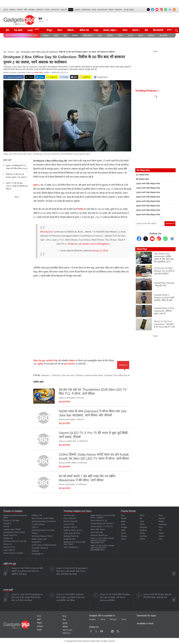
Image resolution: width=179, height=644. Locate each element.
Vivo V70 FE (69, 524)
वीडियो (70, 30)
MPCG (111, 10)
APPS (94, 10)
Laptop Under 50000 (12, 529)
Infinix (123, 539)
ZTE (160, 539)
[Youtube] (152, 239)
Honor (123, 533)
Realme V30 (37, 515)
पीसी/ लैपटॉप (88, 35)
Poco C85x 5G (70, 518)
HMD (123, 530)
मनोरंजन (75, 35)
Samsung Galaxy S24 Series (44, 521)
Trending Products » (147, 91)
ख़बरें (18, 52)
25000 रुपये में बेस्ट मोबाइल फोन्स (148, 201)
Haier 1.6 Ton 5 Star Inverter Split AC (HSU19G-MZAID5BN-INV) (102, 540)
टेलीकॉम (110, 35)
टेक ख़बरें (18, 30)
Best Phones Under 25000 (43, 518)
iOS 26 (6, 526)
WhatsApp (112, 631)
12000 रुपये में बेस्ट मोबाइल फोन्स (148, 188)
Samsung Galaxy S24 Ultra (43, 530)
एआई (34, 30)
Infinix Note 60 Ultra (72, 533)
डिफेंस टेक (84, 30)
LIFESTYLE (55, 10)
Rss (118, 631)
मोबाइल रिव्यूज (142, 249)
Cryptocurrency (38, 524)
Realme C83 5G (70, 527)
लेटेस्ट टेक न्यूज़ (39, 361)
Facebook (91, 631)
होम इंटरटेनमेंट (65, 402)
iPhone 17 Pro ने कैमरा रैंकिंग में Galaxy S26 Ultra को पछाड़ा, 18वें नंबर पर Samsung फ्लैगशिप (115, 597)
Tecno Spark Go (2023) (13, 553)
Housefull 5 (36, 542)
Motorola (143, 527)
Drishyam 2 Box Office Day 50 (117, 375)
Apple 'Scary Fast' (39, 539)
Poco (161, 515)
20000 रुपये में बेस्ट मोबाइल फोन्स (148, 197)
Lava (142, 521)
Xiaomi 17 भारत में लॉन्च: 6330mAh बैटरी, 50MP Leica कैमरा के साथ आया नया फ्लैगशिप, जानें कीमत (27, 571)
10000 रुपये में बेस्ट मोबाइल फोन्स (148, 184)
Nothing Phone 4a (71, 536)
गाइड (96, 30)
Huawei (124, 536)
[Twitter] (146, 239)
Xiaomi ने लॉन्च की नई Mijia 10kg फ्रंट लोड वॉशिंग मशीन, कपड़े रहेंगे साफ (157, 596)
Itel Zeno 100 (69, 515)
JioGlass (35, 551)
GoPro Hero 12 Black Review (44, 545)
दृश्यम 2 (37, 185)
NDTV (6, 10)
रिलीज (81, 209)
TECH (71, 10)
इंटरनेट (131, 35)
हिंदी (26, 10)
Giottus (35, 533)
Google (124, 527)
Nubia (142, 533)
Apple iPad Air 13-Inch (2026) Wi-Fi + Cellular (103, 516)
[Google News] (172, 239)
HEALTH (64, 10)
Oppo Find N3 (9, 550)
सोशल (141, 35)
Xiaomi (161, 536)
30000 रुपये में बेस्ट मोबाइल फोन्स (148, 206)
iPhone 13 (8, 544)
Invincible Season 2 (40, 548)
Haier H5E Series (98, 529)
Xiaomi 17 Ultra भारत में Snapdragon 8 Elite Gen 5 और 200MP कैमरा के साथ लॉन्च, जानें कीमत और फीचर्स (72, 571)
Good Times (129, 10)
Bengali (113, 619)
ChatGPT (7, 523)
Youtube (102, 631)
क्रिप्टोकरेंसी (158, 30)
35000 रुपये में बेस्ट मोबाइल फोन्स (148, 210)
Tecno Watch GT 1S (99, 520)
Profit (20, 10)
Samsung (163, 524)
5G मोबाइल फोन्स (142, 175)
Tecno (161, 533)
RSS (39, 616)
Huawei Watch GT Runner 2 (102, 523)
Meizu (142, 524)
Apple (123, 521)
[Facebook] (139, 239)
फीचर (60, 30)
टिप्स (100, 35)
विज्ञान (121, 35)
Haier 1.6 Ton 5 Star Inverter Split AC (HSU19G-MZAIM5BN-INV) (102, 548)
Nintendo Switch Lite (99, 535)
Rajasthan (102, 10)
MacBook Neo (69, 539)
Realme (162, 518)
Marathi (119, 10)
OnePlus (143, 536)
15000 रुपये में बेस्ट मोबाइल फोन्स (148, 192)
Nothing (143, 530)
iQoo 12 (35, 527)
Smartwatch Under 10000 (14, 532)
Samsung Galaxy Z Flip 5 (42, 536)
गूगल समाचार (69, 364)
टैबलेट (56, 35)
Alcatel (124, 518)
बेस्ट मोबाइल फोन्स (142, 179)
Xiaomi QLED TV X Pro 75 (102, 526)
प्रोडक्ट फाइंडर (109, 30)
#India (71, 244)
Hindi (103, 619)
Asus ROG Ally (97, 532)
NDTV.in (66, 633)
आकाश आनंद (38, 73)
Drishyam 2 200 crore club (63, 375)
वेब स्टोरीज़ (163, 35)
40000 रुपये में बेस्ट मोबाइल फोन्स (148, 215)
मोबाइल (46, 35)
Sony (161, 527)
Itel (141, 518)
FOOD (47, 10)
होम (7, 30)
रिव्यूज (50, 30)
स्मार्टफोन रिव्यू (52, 361)
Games (77, 10)
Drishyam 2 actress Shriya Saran (89, 375)
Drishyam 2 (46, 375)
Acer (123, 515)
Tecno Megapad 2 (71, 547)
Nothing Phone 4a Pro (73, 530)
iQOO (142, 515)
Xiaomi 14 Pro (9, 547)
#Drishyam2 (47, 232)
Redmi (161, 521)
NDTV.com (67, 630)
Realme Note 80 (70, 521)
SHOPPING (86, 10)
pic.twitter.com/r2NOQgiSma (94, 244)
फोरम (125, 30)
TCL (160, 530)
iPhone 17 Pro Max (11, 520)
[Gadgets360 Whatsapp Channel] (165, 239)
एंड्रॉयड (40, 364)
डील (146, 30)
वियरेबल (151, 35)
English (93, 619)
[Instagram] (159, 239)
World (13, 10)
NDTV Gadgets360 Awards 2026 (22, 35)
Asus (123, 524)
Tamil (124, 619)
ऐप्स (65, 35)
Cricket (40, 10)
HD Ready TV (37, 554)
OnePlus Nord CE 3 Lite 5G (15, 541)
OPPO (142, 539)
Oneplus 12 (8, 538)
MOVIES (31, 10)
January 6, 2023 (100, 250)
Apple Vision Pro (10, 535)
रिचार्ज (135, 30)
